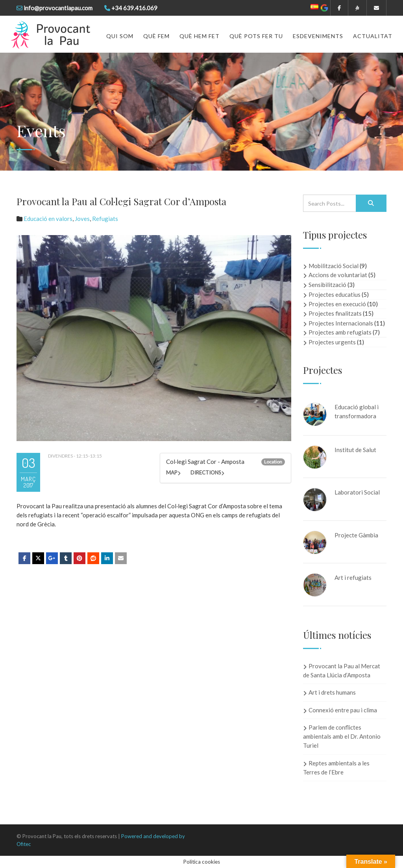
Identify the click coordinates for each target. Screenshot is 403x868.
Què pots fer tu (256, 36)
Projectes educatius (335, 294)
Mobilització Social (334, 266)
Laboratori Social (357, 492)
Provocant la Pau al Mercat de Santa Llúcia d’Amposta (342, 670)
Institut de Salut (355, 450)
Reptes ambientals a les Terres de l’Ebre (336, 768)
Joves (82, 219)
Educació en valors (48, 219)
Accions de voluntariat (338, 275)
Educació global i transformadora (357, 411)
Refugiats (105, 219)
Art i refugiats (353, 577)
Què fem (156, 36)
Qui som (120, 36)
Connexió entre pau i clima (343, 710)
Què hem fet (200, 36)
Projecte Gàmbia (356, 535)
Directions (206, 473)
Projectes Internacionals (341, 323)
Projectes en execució (337, 304)
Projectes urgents (332, 342)
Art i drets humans (332, 692)
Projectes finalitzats (335, 313)
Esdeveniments (318, 36)
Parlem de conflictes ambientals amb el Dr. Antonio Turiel (342, 737)
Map (172, 473)
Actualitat (373, 36)
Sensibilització (327, 285)
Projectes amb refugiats (340, 332)
